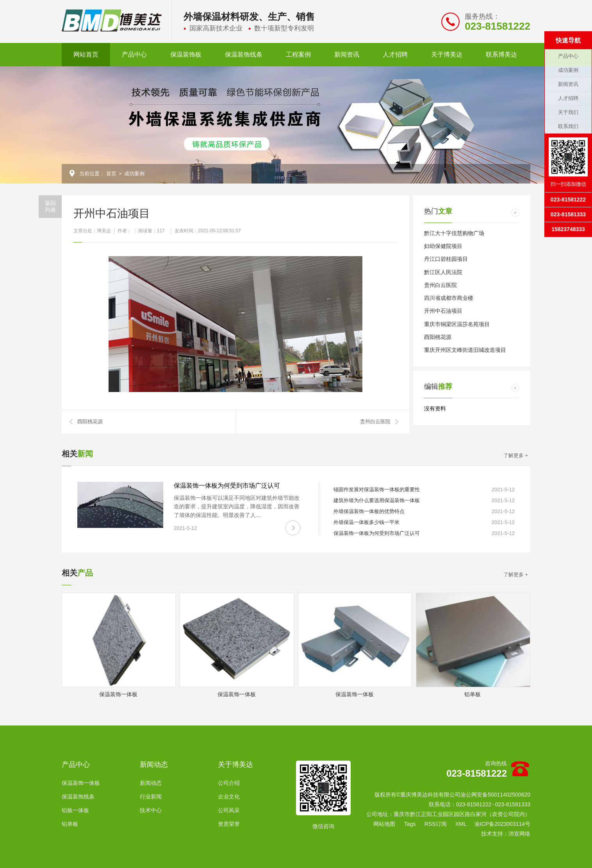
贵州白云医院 (375, 422)
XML (461, 824)
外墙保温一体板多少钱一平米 (366, 522)
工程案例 (298, 54)
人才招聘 (395, 54)
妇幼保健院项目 (443, 246)
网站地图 (384, 824)
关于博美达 (447, 54)
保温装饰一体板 (81, 783)
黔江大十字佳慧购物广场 (454, 233)
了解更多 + (516, 455)
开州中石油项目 (443, 311)
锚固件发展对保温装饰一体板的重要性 (377, 489)
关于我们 (568, 112)
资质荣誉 (229, 824)
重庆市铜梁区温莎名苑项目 (457, 324)
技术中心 (151, 810)
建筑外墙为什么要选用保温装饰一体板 (377, 500)
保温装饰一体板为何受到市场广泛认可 (227, 486)
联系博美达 (501, 54)
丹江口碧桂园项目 (446, 259)
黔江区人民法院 (443, 272)
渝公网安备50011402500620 (495, 795)
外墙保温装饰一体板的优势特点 (369, 511)
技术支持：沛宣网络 (506, 834)
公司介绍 (229, 783)
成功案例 (134, 174)
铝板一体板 (75, 810)
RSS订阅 (436, 824)
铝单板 (70, 824)
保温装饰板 (186, 54)
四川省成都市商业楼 (449, 298)
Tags (410, 824)
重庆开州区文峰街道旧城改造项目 (465, 350)
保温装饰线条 (244, 54)
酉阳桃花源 (90, 422)
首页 (111, 174)
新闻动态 (154, 765)
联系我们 (568, 126)
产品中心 (134, 54)
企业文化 (229, 797)
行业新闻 (151, 797)
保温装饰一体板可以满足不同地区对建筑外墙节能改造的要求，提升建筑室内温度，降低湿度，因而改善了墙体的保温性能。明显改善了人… (237, 506)
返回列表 (50, 206)
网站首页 (86, 54)
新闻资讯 (347, 54)
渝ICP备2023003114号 (502, 824)
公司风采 (229, 810)
